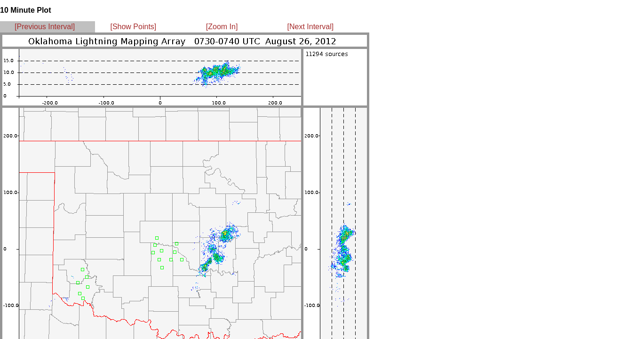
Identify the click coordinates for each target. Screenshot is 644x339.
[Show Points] (133, 27)
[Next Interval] (311, 27)
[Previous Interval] (45, 27)
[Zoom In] (222, 27)
